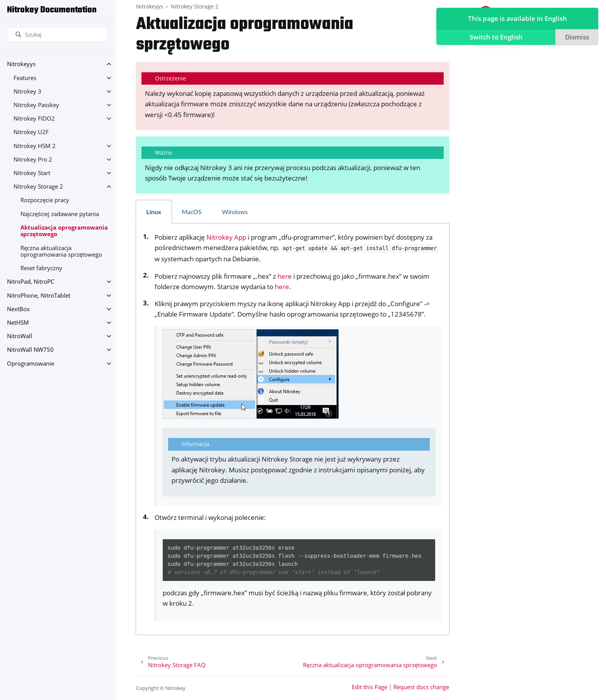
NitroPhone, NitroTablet (39, 295)
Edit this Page (369, 687)
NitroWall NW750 (30, 350)
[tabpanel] (293, 429)
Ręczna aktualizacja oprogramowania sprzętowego (61, 251)
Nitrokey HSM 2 (35, 146)
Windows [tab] (235, 212)
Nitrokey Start (32, 173)
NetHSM (18, 323)
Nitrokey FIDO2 (34, 118)
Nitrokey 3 (27, 91)
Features (25, 78)
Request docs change (421, 687)
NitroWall (20, 336)
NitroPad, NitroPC (31, 282)
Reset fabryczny (41, 268)
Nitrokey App (226, 237)
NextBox (18, 309)
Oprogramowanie (31, 364)
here (285, 276)
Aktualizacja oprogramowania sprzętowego (64, 231)
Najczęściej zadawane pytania (60, 214)
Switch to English (495, 37)
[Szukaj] (58, 34)
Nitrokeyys (21, 64)
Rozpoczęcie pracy (45, 200)
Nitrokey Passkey (36, 105)
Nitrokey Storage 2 (38, 186)
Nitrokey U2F (31, 132)
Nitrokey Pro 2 (33, 159)
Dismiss (576, 37)
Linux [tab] (154, 212)
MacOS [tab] (192, 212)
